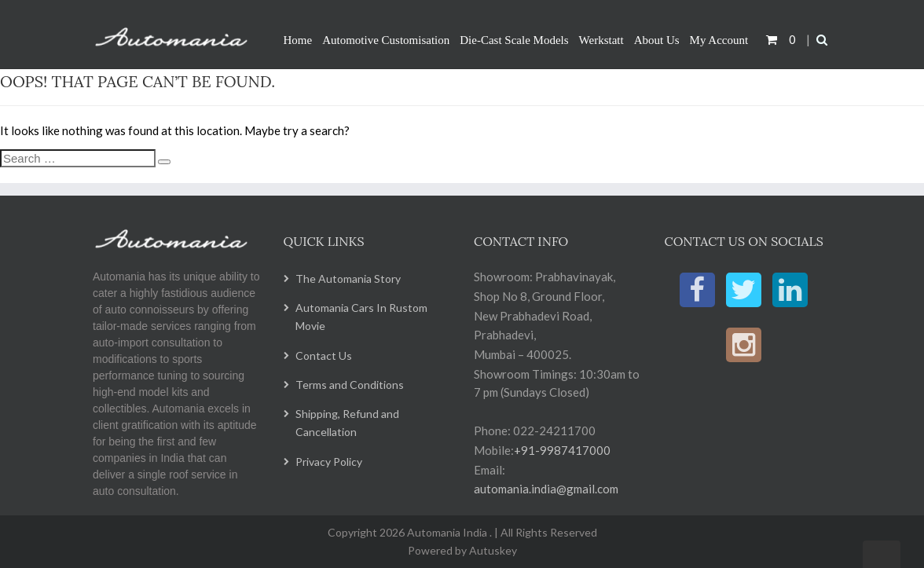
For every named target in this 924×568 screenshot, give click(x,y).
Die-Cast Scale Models (514, 40)
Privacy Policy (329, 462)
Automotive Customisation (386, 40)
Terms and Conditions (350, 385)
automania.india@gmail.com (546, 489)
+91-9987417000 (562, 450)
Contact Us (324, 355)
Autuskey (492, 550)
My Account (719, 40)
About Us (657, 40)
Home (298, 40)
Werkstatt (601, 40)
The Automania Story (348, 279)
